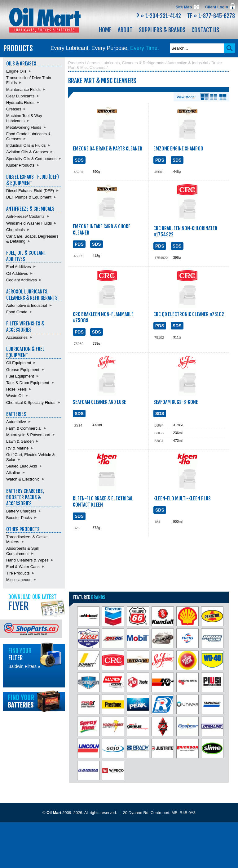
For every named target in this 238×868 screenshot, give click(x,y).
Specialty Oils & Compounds (31, 159)
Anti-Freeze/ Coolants (25, 216)
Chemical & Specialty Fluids (31, 403)
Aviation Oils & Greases (27, 152)
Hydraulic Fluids (20, 103)
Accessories (17, 337)
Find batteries (34, 701)
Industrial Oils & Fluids (26, 145)
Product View (223, 97)
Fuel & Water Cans (23, 567)
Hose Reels (16, 389)
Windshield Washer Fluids (29, 223)
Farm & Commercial (24, 428)
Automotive (16, 422)
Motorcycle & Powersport (28, 435)
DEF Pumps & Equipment (29, 197)
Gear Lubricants (20, 96)
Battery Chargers (21, 511)
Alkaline (13, 473)
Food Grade (17, 312)
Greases (14, 109)
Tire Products (18, 573)
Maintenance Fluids (23, 89)
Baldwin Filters (25, 666)
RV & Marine (17, 448)
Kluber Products (20, 165)
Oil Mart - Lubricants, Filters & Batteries (45, 20)
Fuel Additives (19, 267)
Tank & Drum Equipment (28, 383)
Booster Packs (19, 518)
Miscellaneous (19, 580)
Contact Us (205, 30)
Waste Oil (15, 396)
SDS (79, 160)
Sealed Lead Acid (22, 466)
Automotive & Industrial (27, 305)
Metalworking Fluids (24, 127)
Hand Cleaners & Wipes (27, 560)
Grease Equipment (23, 370)
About (125, 30)
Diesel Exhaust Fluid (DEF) (30, 191)
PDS (160, 160)
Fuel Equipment (20, 376)
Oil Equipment (19, 363)
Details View (204, 97)
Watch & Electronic (23, 479)
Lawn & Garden (20, 441)
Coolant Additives (22, 280)
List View (214, 97)
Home (105, 30)
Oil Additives (17, 273)
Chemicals (15, 230)
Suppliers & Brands (162, 30)
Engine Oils (16, 71)
